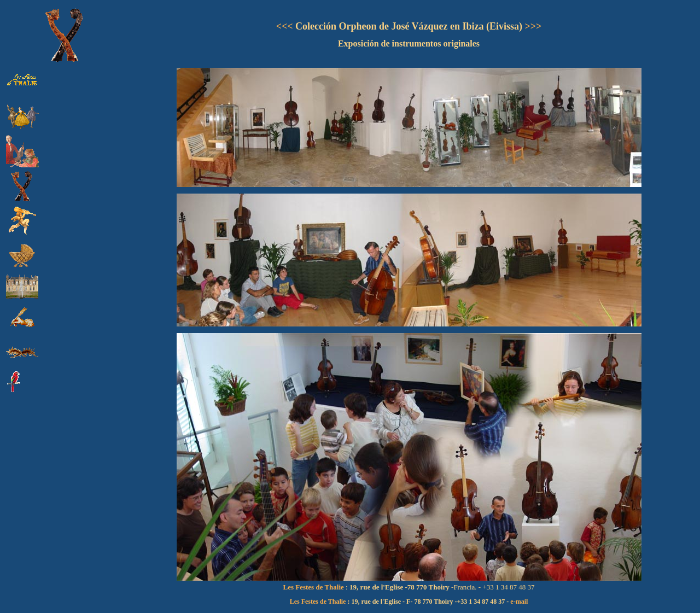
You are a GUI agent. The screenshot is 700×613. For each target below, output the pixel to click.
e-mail (519, 602)
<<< (285, 26)
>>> (532, 26)
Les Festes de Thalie (318, 602)
